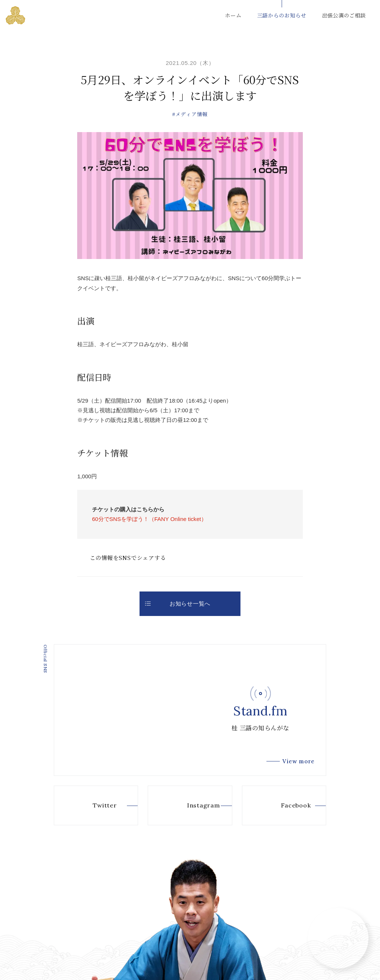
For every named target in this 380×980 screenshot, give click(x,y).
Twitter (93, 805)
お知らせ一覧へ (178, 604)
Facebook (284, 805)
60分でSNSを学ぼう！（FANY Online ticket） (149, 519)
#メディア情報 (190, 114)
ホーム (233, 15)
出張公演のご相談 (344, 15)
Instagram (191, 805)
